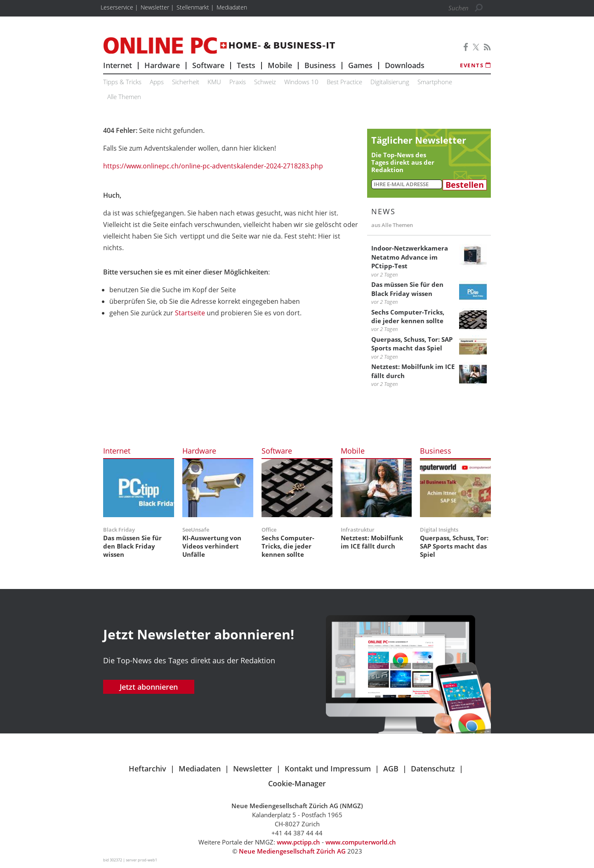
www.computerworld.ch (361, 842)
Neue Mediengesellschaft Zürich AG (292, 851)
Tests (246, 65)
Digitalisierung (390, 82)
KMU (214, 82)
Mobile (280, 65)
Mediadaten (200, 769)
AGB (391, 769)
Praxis (238, 82)
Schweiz (265, 82)
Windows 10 (301, 82)
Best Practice (344, 82)
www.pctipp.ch (298, 842)
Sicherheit (186, 82)
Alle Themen (124, 97)
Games (360, 65)
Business (320, 65)
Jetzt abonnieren (149, 687)
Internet (118, 65)
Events (475, 65)
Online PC (219, 45)
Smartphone (435, 82)
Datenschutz (433, 769)
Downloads (405, 65)
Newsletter (253, 769)
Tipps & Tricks (122, 82)
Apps (157, 82)
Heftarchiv (147, 769)
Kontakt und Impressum (328, 769)
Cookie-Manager (297, 783)
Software (208, 65)
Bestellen (465, 185)
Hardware (162, 65)
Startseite (190, 313)
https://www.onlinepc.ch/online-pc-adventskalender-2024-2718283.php (213, 166)
